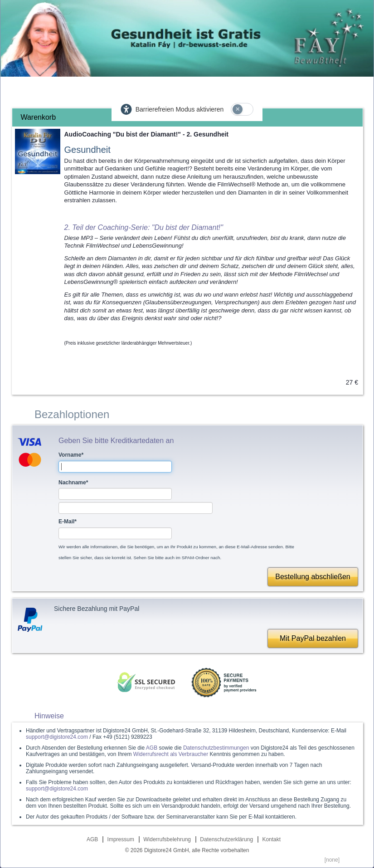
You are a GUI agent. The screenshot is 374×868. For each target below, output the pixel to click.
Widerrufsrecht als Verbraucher (171, 754)
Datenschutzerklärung (226, 839)
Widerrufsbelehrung (167, 839)
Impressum (121, 839)
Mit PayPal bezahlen (313, 638)
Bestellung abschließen (313, 577)
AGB (152, 748)
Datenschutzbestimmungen (216, 748)
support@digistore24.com (57, 737)
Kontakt (271, 839)
